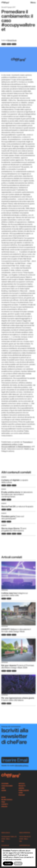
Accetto (8, 863)
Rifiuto (18, 863)
